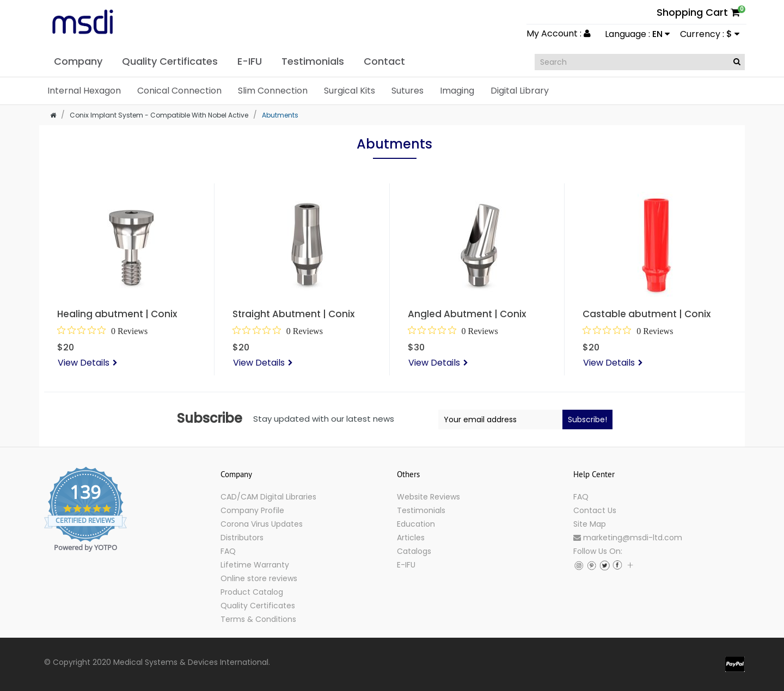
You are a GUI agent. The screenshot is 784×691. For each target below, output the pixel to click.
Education (416, 524)
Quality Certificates (258, 606)
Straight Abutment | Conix (293, 314)
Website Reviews (428, 497)
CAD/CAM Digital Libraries (268, 497)
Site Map (590, 524)
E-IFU (406, 565)
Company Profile (252, 510)
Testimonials (421, 510)
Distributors (242, 538)
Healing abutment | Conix (117, 314)
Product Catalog (252, 592)
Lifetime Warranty (255, 565)
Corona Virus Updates (262, 524)
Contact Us (595, 510)
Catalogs (414, 551)
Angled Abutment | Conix (467, 314)
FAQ (228, 551)
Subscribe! (587, 419)
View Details (84, 363)
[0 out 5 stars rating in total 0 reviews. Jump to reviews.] (102, 331)
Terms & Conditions (258, 619)
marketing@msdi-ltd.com (628, 538)
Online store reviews (259, 578)
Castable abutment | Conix (647, 314)
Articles (411, 538)
